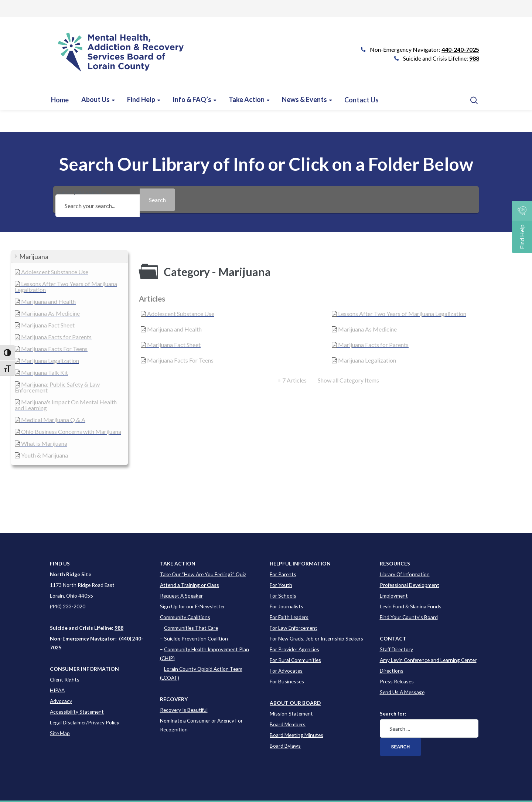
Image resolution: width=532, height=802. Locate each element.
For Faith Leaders (289, 617)
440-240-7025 (460, 49)
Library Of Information (405, 574)
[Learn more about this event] (194, 100)
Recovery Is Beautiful (184, 710)
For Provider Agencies (294, 649)
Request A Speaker (181, 596)
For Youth (281, 585)
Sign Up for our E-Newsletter (192, 606)
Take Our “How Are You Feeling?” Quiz (203, 574)
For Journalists (287, 606)
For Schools (283, 596)
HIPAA (57, 690)
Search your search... (98, 200)
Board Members (288, 724)
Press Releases (397, 681)
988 (474, 58)
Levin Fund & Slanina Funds (411, 606)
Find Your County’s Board (409, 617)
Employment (394, 596)
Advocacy (61, 701)
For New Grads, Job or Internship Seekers (316, 638)
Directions (392, 671)
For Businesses (287, 681)
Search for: (393, 713)
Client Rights (65, 679)
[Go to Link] (118, 58)
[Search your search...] (98, 206)
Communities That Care (191, 628)
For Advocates (286, 671)
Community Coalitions (185, 617)
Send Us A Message (402, 692)
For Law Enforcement (294, 628)
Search (401, 747)
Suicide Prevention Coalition (196, 638)
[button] (69, 257)
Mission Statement (291, 713)
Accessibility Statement (77, 712)
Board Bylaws (285, 746)
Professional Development (410, 585)
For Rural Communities (295, 660)
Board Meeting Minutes (296, 735)
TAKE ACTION (178, 563)
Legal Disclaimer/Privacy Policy (85, 722)
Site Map (60, 733)
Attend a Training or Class (190, 585)
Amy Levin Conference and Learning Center (428, 660)
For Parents (283, 574)
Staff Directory (396, 649)
